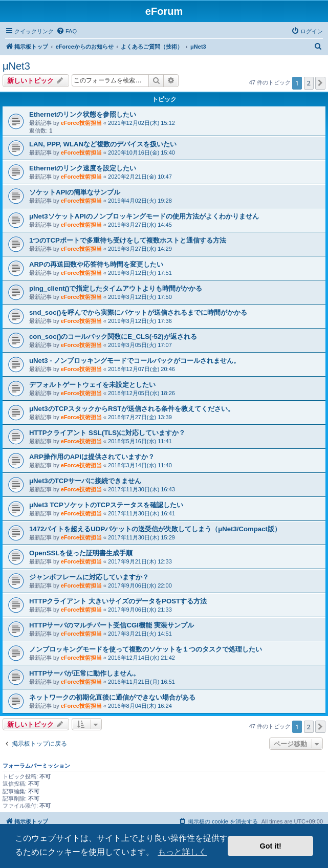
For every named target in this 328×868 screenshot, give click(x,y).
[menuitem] (67, 31)
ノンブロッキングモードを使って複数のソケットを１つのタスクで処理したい (146, 649)
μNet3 (16, 66)
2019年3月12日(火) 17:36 (140, 321)
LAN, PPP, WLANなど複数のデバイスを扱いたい (103, 144)
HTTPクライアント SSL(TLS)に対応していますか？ (107, 433)
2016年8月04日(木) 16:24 (140, 706)
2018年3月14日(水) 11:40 (140, 465)
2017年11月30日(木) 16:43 (141, 489)
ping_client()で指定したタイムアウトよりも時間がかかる (116, 288)
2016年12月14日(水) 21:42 (141, 658)
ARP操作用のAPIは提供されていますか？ (92, 457)
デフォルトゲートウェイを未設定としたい (92, 385)
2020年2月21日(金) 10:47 (140, 177)
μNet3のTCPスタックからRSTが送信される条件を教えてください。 (132, 409)
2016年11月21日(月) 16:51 (141, 682)
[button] (320, 83)
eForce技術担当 (81, 123)
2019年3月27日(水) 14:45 (140, 225)
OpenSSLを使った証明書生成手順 (81, 553)
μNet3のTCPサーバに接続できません (85, 481)
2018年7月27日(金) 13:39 (140, 417)
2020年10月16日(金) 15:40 (141, 153)
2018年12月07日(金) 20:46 (141, 369)
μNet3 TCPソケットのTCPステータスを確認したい (106, 505)
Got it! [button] (271, 846)
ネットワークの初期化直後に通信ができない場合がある (112, 697)
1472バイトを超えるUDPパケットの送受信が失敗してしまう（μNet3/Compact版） (155, 529)
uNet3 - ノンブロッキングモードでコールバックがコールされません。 (135, 361)
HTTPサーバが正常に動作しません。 (84, 673)
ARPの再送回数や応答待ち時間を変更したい (96, 264)
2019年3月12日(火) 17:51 (140, 273)
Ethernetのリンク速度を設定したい (83, 168)
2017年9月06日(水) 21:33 (140, 610)
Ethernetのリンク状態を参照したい (83, 114)
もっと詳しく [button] (182, 852)
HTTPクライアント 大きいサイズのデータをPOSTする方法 (118, 601)
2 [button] (309, 83)
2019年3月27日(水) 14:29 (140, 249)
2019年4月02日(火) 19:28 (140, 201)
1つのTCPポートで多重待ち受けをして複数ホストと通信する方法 (128, 240)
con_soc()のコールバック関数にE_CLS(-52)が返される (113, 337)
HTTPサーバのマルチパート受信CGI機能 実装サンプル (112, 625)
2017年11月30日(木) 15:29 (141, 537)
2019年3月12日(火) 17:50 (140, 297)
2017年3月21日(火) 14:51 (140, 634)
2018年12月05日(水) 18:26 (141, 393)
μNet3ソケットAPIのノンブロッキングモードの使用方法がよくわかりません (144, 216)
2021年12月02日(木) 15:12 (141, 123)
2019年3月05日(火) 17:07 (140, 345)
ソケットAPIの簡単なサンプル (75, 192)
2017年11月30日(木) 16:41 (141, 513)
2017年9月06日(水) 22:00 (140, 585)
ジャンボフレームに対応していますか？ (89, 577)
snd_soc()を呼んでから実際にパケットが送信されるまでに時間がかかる (138, 312)
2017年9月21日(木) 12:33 (140, 561)
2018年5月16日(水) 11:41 (140, 441)
